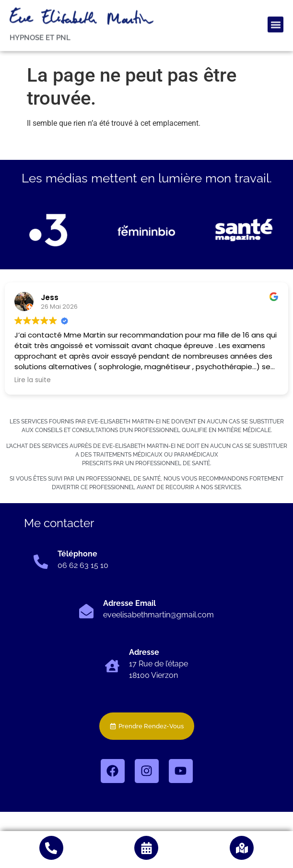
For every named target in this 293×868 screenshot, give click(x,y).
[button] (275, 10)
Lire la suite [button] (33, 380)
